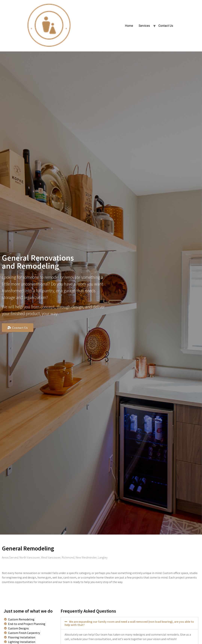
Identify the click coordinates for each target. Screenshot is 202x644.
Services (144, 26)
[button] (18, 328)
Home (129, 26)
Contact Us (166, 26)
